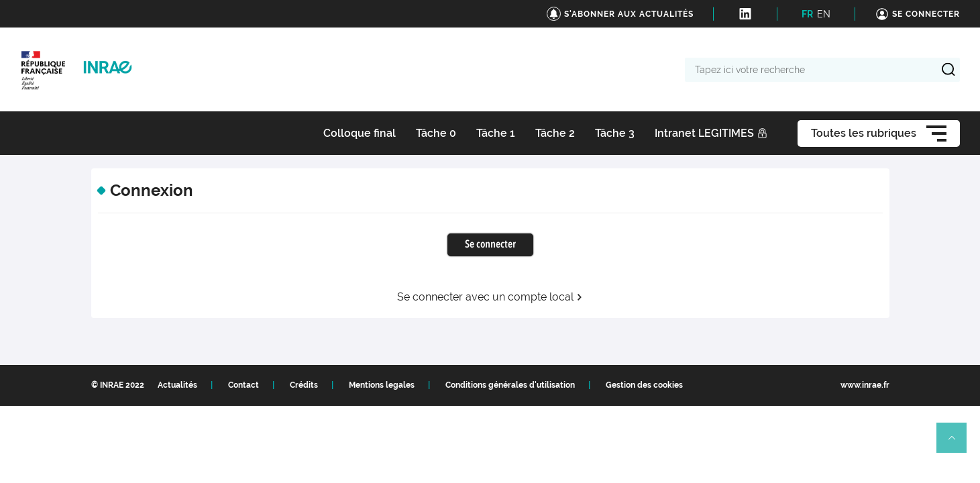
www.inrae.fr (865, 385)
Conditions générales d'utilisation (510, 385)
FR (807, 14)
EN (824, 14)
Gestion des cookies (644, 385)
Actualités (177, 385)
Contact (243, 385)
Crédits (304, 385)
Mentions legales (382, 385)
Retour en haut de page (957, 443)
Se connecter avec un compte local (490, 297)
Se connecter (490, 245)
